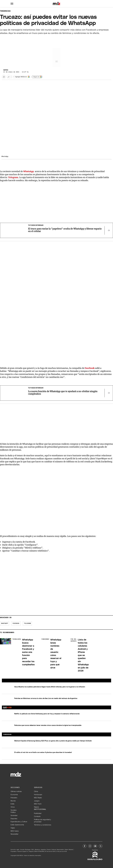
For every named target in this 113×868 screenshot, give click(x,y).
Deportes (14, 819)
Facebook (16, 623)
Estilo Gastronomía (17, 825)
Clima (36, 791)
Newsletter (14, 834)
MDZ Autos (15, 831)
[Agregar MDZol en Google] (22, 77)
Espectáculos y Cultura (19, 822)
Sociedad (14, 815)
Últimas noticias (16, 791)
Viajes (13, 828)
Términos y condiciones (43, 825)
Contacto (37, 816)
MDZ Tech (38, 804)
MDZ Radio (38, 798)
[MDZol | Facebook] (85, 846)
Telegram (27, 623)
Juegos (37, 801)
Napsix (6, 70)
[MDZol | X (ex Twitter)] (101, 846)
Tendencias (5, 11)
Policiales (14, 798)
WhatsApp (5, 623)
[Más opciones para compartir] (9, 77)
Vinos (13, 807)
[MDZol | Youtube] (95, 846)
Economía (14, 795)
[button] (12, 4)
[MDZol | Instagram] (90, 846)
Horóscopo (38, 795)
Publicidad (38, 813)
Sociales (14, 810)
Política (13, 812)
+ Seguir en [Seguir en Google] (37, 77)
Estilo (12, 804)
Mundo (13, 801)
